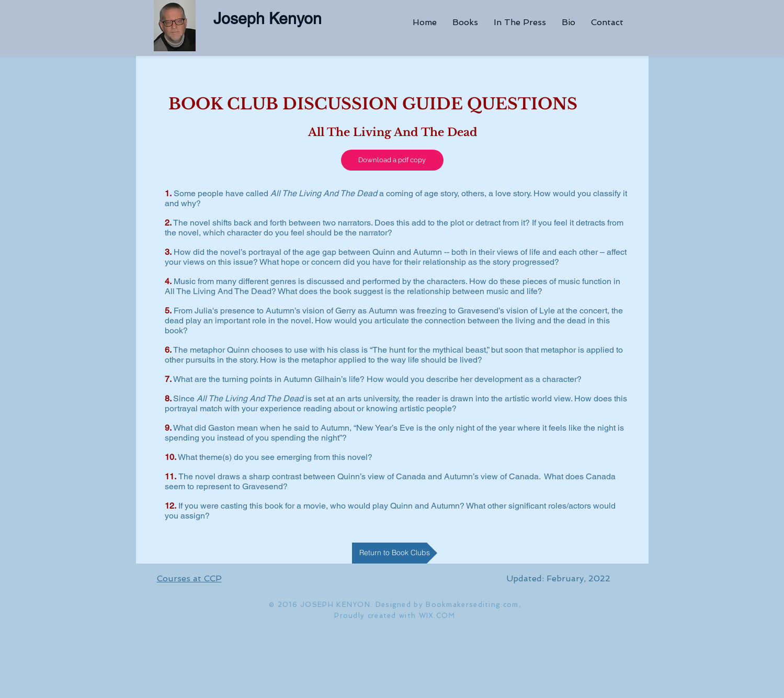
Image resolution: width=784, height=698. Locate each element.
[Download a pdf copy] (392, 160)
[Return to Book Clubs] (395, 553)
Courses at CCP (189, 578)
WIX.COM (437, 616)
